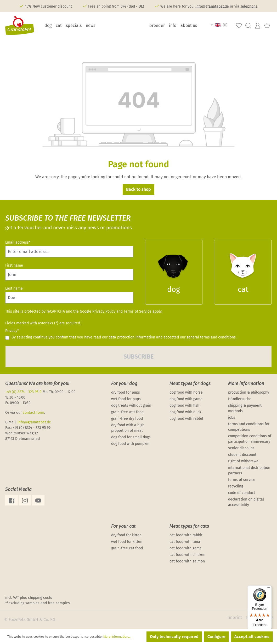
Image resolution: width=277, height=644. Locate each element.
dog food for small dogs (131, 437)
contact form (33, 413)
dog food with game (186, 399)
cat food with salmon (187, 561)
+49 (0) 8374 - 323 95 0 (23, 392)
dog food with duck (185, 412)
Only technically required (174, 637)
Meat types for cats (189, 526)
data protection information (132, 337)
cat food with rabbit (186, 535)
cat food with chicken (187, 555)
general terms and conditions (211, 337)
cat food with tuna (185, 542)
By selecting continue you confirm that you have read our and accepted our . (124, 337)
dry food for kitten (126, 535)
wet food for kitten (127, 542)
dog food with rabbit (186, 419)
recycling (236, 486)
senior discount (241, 448)
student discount (242, 455)
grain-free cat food (127, 548)
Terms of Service (138, 311)
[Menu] (269, 589)
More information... (117, 637)
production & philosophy (249, 392)
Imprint (235, 617)
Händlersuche (240, 399)
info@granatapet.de (212, 6)
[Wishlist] (239, 26)
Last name (14, 288)
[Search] (248, 26)
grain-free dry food (127, 419)
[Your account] (258, 26)
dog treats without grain (131, 406)
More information (246, 383)
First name (14, 265)
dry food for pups (126, 392)
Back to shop (138, 189)
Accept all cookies (252, 637)
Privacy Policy (104, 311)
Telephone (249, 6)
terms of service (242, 480)
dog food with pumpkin (130, 444)
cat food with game (186, 548)
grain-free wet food (127, 412)
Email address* (18, 242)
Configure (216, 637)
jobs (232, 418)
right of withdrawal (244, 461)
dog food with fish (184, 406)
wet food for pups (126, 399)
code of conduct (242, 493)
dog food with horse (186, 392)
